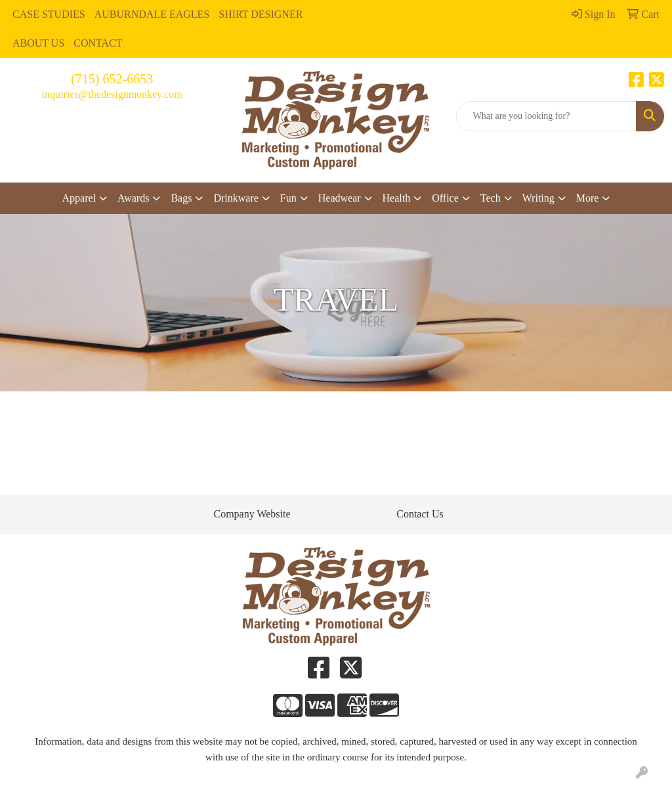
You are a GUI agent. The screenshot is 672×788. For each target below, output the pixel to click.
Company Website (252, 514)
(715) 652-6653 (112, 79)
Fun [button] (288, 198)
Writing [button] (538, 198)
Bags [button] (181, 198)
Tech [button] (491, 198)
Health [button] (397, 198)
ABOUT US (38, 43)
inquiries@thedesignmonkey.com (112, 94)
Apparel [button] (79, 198)
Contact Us (420, 514)
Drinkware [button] (236, 198)
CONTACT (98, 43)
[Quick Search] (546, 116)
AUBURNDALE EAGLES (152, 14)
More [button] (588, 198)
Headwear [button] (340, 198)
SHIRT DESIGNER (261, 14)
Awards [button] (133, 198)
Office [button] (445, 198)
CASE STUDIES (49, 14)
